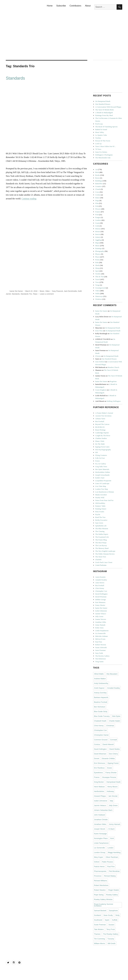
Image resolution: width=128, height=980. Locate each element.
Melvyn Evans (100, 639)
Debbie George (101, 600)
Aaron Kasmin (100, 577)
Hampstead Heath (114, 782)
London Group (100, 852)
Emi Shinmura (100, 602)
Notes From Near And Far (104, 500)
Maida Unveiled (101, 495)
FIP (97, 452)
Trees (97, 282)
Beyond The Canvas (102, 424)
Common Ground (101, 740)
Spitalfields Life (101, 526)
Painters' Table (100, 506)
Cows (97, 192)
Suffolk (115, 920)
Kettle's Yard (100, 478)
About (88, 6)
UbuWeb (98, 560)
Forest (98, 461)
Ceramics (99, 186)
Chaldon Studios (101, 438)
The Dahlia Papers (102, 534)
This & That (100, 277)
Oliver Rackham (112, 857)
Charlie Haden (115, 721)
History (98, 229)
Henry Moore (112, 787)
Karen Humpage (100, 834)
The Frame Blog (101, 540)
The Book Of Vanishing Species (107, 127)
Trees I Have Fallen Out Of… (106, 146)
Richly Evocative (101, 520)
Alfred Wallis (99, 674)
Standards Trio (26, 294)
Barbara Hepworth (101, 697)
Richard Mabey (110, 876)
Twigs (97, 285)
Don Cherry (113, 754)
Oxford (97, 862)
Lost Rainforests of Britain (105, 492)
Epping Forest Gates (102, 447)
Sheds (97, 265)
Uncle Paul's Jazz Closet (104, 562)
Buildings (99, 181)
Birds (97, 172)
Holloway (110, 791)
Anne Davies (100, 583)
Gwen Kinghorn (101, 390)
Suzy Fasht (99, 653)
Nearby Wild (100, 498)
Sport (97, 271)
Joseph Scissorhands (102, 475)
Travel (98, 279)
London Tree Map (102, 489)
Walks (97, 293)
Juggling (98, 240)
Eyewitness (98, 773)
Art (96, 169)
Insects (98, 234)
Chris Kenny (100, 588)
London (110, 848)
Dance (98, 198)
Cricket (98, 195)
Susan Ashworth (101, 647)
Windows (99, 299)
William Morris (99, 943)
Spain (107, 920)
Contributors (75, 6)
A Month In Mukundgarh (104, 113)
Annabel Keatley (101, 580)
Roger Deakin (114, 890)
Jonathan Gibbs (101, 622)
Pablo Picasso (108, 862)
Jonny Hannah (100, 625)
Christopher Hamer (101, 735)
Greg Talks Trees (101, 467)
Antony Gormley (100, 693)
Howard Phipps (100, 796)
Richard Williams (100, 881)
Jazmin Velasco (101, 614)
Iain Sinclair (113, 796)
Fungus (98, 217)
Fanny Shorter (100, 605)
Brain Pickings (100, 430)
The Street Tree (101, 557)
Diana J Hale (100, 441)
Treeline (98, 138)
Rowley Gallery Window (103, 899)
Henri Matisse (99, 787)
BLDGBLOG (100, 427)
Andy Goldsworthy (101, 683)
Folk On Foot (100, 458)
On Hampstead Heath (103, 101)
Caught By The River (103, 436)
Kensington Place (101, 838)
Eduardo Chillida (108, 758)
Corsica (97, 744)
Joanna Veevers (101, 619)
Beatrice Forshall (101, 702)
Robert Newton (101, 645)
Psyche (98, 514)
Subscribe (61, 6)
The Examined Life (102, 537)
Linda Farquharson (102, 631)
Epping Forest (113, 763)
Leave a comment (47, 294)
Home (50, 6)
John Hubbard (99, 815)
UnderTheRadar (101, 565)
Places (98, 257)
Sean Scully (108, 915)
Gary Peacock (58, 291)
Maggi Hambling (114, 852)
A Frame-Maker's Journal (104, 413)
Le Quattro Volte (101, 135)
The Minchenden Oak (103, 158)
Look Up (98, 144)
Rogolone (113, 381)
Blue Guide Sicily (101, 711)
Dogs (97, 200)
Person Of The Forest (103, 141)
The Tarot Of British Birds (105, 110)
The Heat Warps (101, 543)
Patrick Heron (99, 867)
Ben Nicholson (100, 707)
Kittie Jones (99, 628)
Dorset (97, 758)
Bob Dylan (116, 716)
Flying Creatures (101, 455)
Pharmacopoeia (100, 871)
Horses (98, 231)
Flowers (98, 209)
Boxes (98, 178)
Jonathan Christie (101, 820)
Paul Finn (99, 642)
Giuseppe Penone (109, 777)
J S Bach (111, 829)
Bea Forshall (100, 421)
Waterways (99, 296)
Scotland (97, 915)
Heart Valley (100, 132)
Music (42, 291)
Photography (100, 251)
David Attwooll (108, 744)
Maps (97, 243)
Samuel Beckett (100, 911)
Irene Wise (99, 331)
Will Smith (112, 943)
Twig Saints (99, 662)
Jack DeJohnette (70, 291)
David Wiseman (101, 597)
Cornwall (113, 740)
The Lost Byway (101, 545)
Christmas (110, 726)
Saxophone (113, 911)
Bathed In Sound (101, 129)
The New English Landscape (105, 551)
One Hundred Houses (103, 104)
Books (98, 175)
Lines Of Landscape (102, 483)
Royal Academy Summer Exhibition (104, 905)
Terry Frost (111, 929)
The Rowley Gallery (102, 656)
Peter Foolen (100, 512)
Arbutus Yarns (100, 419)
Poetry (98, 260)
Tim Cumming (99, 939)
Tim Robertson (101, 659)
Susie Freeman (100, 650)
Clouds (98, 189)
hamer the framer (16, 291)
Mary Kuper (98, 857)
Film (97, 203)
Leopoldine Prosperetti (103, 481)
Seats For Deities (101, 152)
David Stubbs (115, 749)
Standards (15, 78)
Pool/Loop (99, 124)
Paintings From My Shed (104, 115)
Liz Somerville (101, 633)
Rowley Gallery (112, 895)
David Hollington (101, 594)
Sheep (97, 268)
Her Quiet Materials (102, 469)
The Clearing (100, 531)
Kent (112, 838)
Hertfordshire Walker (103, 472)
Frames (98, 212)
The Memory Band (102, 548)
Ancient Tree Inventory (103, 416)
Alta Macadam (112, 674)
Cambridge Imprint (102, 433)
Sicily (117, 915)
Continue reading (29, 199)
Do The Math (100, 444)
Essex (110, 768)
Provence (98, 876)
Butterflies (99, 184)
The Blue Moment (102, 529)
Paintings (99, 248)
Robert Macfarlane (101, 885)
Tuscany (111, 939)
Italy (112, 801)
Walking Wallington (114, 401)
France (97, 777)
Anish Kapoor (99, 688)
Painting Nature (101, 509)
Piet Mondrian (114, 871)
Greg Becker (99, 782)
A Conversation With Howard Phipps (108, 107)
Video (47, 291)
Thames (97, 934)
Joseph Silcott (99, 829)
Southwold (98, 920)
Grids (97, 226)
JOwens (98, 356)
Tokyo (35, 294)
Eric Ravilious (99, 768)
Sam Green (99, 523)
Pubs (97, 262)
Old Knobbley (100, 503)
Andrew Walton (100, 679)
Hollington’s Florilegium (104, 155)
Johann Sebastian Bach (103, 810)
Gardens (98, 220)
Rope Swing (99, 895)
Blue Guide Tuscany (102, 716)
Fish (97, 206)
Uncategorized (100, 288)
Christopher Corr (101, 591)
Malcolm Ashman (102, 636)
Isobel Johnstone (101, 611)
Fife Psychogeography (103, 450)
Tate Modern (99, 929)
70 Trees (98, 149)
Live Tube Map (101, 486)
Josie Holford (100, 362)
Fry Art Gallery (101, 464)
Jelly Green (99, 616)
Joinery (98, 237)
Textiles (98, 274)
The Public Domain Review (105, 554)
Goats (97, 223)
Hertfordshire (99, 791)
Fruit (97, 215)
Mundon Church (113, 367)
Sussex (111, 925)
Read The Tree (100, 517)
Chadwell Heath (100, 721)
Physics (98, 254)
